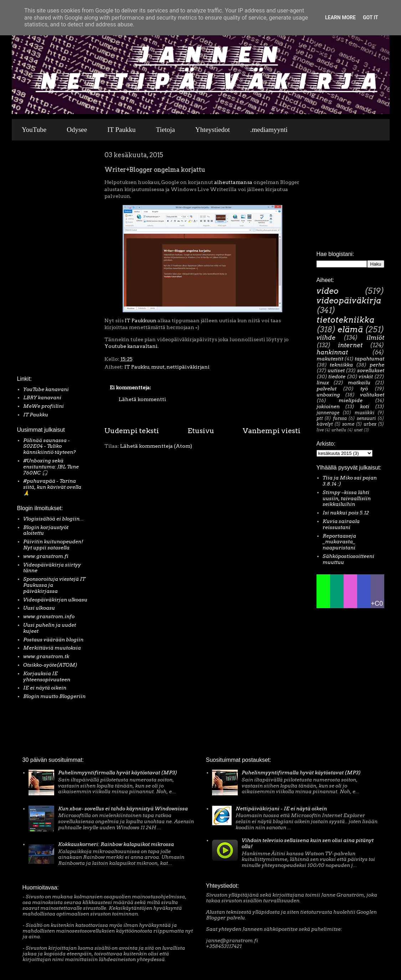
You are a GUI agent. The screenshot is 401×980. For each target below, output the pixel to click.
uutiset (336, 370)
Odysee (77, 130)
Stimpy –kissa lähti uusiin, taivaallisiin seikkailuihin (347, 498)
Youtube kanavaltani (131, 346)
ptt (320, 418)
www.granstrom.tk (46, 656)
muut (158, 367)
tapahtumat (369, 359)
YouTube (34, 130)
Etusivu (201, 431)
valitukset (372, 395)
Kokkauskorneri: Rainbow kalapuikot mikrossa (116, 844)
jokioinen (328, 406)
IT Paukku (121, 130)
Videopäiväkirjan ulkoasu (55, 600)
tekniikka (341, 365)
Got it (371, 17)
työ (364, 389)
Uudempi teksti (132, 431)
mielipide (351, 400)
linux (323, 383)
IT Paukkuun (141, 320)
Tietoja (166, 130)
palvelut (327, 389)
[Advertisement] (38, 260)
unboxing (328, 395)
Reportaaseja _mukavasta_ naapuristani (339, 542)
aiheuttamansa (233, 182)
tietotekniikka (345, 320)
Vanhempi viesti (272, 431)
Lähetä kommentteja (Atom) (156, 446)
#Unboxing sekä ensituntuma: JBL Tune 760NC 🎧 (51, 467)
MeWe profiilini (43, 406)
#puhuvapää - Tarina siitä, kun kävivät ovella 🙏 (52, 487)
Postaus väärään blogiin (53, 640)
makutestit (330, 359)
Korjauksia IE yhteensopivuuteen (47, 676)
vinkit (366, 376)
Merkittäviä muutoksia (52, 648)
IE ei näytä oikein (45, 688)
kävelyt (325, 424)
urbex (370, 424)
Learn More (340, 17)
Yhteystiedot (213, 130)
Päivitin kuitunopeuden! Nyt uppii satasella (53, 545)
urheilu (339, 430)
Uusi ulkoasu (39, 608)
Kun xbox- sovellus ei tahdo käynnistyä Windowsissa (123, 809)
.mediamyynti (269, 130)
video (328, 291)
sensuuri (366, 418)
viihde (326, 338)
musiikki (364, 413)
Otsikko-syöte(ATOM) (50, 665)
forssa (340, 418)
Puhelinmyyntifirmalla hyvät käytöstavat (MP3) (118, 773)
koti (365, 406)
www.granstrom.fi (46, 556)
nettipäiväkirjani (188, 367)
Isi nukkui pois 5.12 (346, 513)
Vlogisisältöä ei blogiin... (53, 519)
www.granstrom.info (49, 616)
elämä (350, 329)
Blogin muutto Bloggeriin (54, 696)
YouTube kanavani (46, 389)
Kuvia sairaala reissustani (341, 524)
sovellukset (371, 370)
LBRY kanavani (42, 397)
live (320, 430)
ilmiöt (375, 338)
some (348, 424)
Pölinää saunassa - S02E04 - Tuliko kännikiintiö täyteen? (50, 446)
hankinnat (332, 352)
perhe (377, 365)
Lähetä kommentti (142, 399)
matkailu (359, 383)
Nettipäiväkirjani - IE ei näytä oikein (281, 809)
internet (350, 345)
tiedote (337, 376)
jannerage (328, 413)
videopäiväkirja (349, 301)
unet (358, 430)
